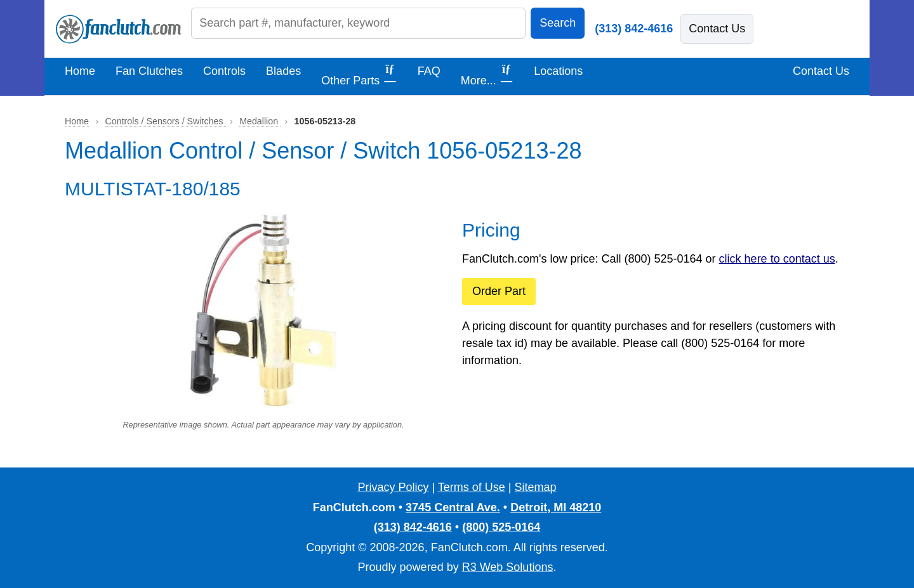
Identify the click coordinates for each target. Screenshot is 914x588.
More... (487, 75)
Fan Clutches (149, 71)
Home (80, 71)
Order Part (499, 291)
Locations (558, 71)
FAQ (429, 71)
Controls (224, 71)
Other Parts (359, 75)
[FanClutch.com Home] (118, 29)
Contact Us (717, 29)
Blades (283, 71)
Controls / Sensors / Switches (166, 121)
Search (558, 23)
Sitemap (536, 487)
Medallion (260, 121)
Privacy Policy (393, 487)
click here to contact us (777, 259)
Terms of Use (472, 487)
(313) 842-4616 (634, 29)
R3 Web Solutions (508, 567)
